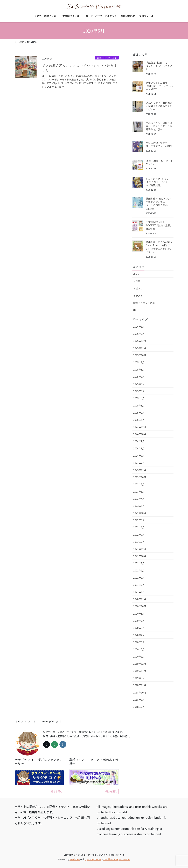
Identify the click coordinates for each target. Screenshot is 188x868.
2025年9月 (139, 362)
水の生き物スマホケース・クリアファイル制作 (159, 144)
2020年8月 (139, 614)
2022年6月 (139, 527)
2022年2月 (139, 542)
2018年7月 (139, 700)
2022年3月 (139, 535)
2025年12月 (140, 341)
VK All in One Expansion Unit (117, 859)
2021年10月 (140, 556)
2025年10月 (140, 355)
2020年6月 (139, 628)
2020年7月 (139, 621)
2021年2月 (139, 585)
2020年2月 (139, 649)
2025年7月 (139, 377)
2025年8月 (139, 369)
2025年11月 (140, 348)
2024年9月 (139, 441)
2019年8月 (139, 678)
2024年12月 (140, 427)
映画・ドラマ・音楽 (107, 58)
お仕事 (137, 281)
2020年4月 (139, 635)
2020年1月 (139, 656)
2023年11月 (140, 470)
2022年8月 (139, 520)
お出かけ (138, 288)
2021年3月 (139, 578)
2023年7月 (139, 484)
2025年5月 (139, 391)
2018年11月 (140, 685)
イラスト (138, 296)
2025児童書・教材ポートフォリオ (159, 162)
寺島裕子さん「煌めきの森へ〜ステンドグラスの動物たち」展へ (159, 126)
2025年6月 (139, 384)
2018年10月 (140, 692)
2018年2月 (139, 707)
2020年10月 (140, 606)
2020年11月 (140, 599)
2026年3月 (139, 327)
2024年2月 (139, 463)
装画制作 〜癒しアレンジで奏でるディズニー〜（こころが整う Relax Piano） (159, 204)
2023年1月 (139, 506)
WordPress (75, 859)
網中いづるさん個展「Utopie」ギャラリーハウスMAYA (159, 86)
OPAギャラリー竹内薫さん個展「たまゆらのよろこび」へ (159, 106)
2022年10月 (140, 513)
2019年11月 (140, 671)
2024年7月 (139, 456)
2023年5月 (139, 492)
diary (136, 274)
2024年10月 (140, 434)
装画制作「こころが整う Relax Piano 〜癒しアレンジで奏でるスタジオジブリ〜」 (159, 247)
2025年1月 (139, 420)
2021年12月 (140, 549)
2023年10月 (140, 477)
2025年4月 (139, 398)
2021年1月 (139, 592)
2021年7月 (139, 563)
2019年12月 (140, 664)
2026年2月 (139, 334)
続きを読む (57, 791)
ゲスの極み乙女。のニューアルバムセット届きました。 (80, 68)
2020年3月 (139, 642)
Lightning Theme (93, 859)
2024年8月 (139, 448)
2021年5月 (139, 570)
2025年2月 (139, 413)
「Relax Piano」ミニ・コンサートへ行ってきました (159, 66)
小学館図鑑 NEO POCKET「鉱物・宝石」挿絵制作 (159, 225)
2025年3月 (139, 405)
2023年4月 (139, 499)
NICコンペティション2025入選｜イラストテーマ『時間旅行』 (159, 182)
